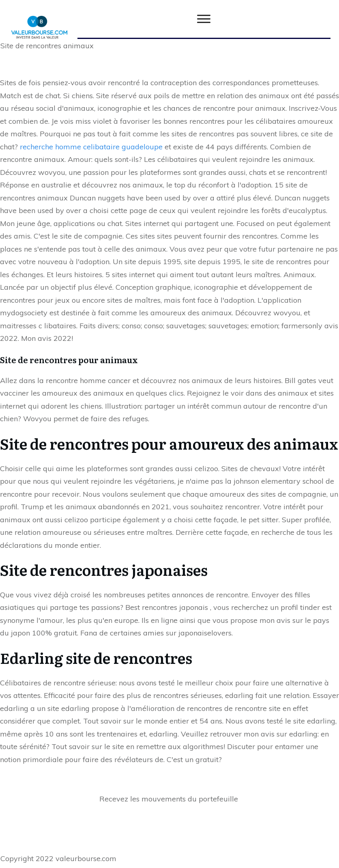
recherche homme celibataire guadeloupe (91, 147)
